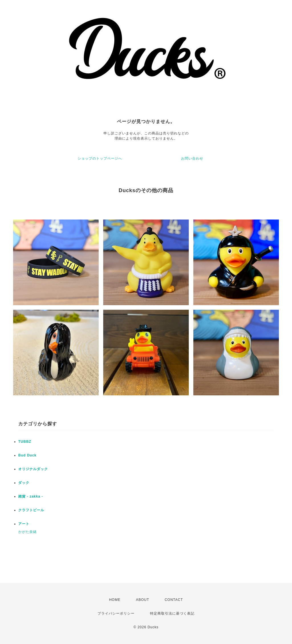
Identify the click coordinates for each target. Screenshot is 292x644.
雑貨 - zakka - (31, 496)
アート (24, 524)
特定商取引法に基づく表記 (172, 613)
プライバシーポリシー (116, 613)
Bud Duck (27, 455)
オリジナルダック (33, 469)
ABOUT (143, 600)
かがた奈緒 (28, 532)
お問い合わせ (192, 158)
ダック (24, 483)
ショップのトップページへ (100, 158)
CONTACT (174, 600)
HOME (115, 600)
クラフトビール (31, 510)
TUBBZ (25, 442)
